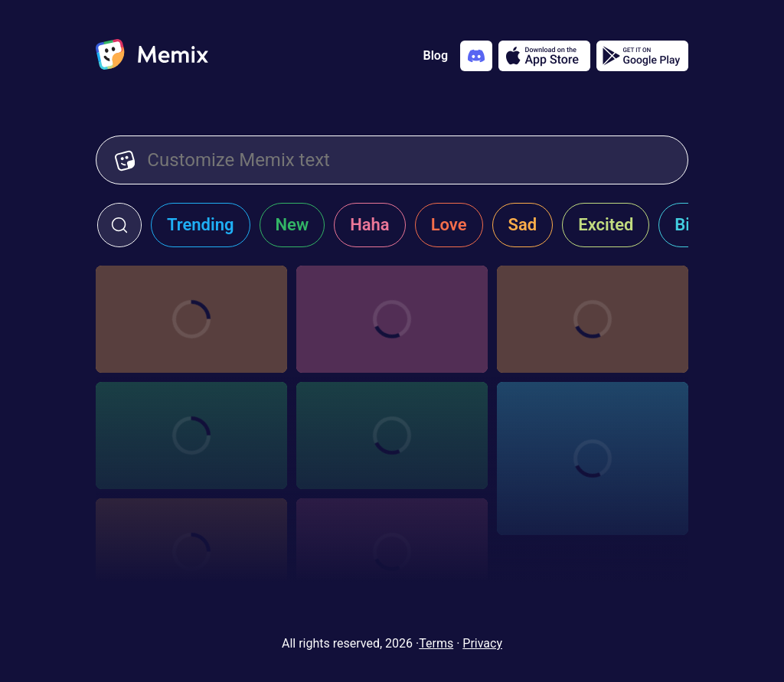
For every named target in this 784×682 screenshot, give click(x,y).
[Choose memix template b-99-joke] (191, 436)
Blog (436, 55)
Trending (201, 225)
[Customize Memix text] (408, 160)
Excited (606, 225)
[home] (152, 56)
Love (449, 225)
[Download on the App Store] (544, 56)
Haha (370, 225)
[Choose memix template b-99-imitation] (392, 552)
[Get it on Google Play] (642, 56)
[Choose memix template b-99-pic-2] (593, 319)
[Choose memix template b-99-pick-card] (191, 552)
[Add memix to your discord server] (476, 56)
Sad (523, 225)
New (292, 225)
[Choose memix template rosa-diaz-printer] (392, 436)
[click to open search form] (119, 225)
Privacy (482, 643)
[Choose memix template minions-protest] (191, 319)
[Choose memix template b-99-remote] (392, 319)
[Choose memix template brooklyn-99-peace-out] (593, 458)
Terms (436, 643)
